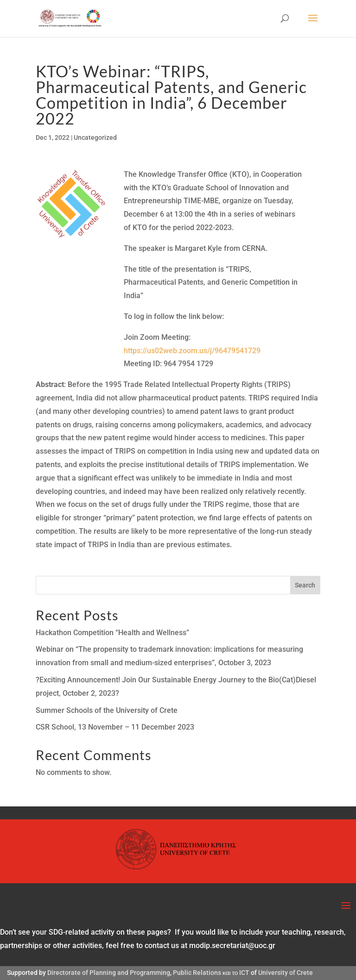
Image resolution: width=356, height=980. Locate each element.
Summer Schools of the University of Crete (107, 710)
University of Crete (286, 973)
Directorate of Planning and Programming (109, 973)
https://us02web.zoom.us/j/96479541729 (192, 351)
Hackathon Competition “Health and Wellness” (112, 633)
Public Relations (197, 973)
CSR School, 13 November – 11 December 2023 (115, 727)
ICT (244, 973)
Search (305, 585)
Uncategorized (95, 137)
